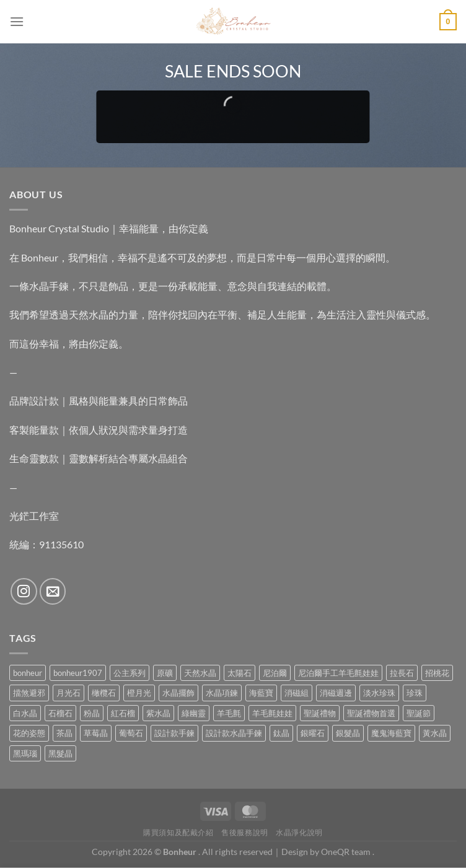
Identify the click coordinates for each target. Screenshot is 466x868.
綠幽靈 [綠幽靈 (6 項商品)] (194, 713)
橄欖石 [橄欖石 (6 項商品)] (104, 693)
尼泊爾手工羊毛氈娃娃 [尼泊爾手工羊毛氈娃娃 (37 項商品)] (338, 673)
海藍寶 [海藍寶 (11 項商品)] (261, 693)
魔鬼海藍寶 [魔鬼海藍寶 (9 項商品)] (391, 733)
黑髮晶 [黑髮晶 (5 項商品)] (60, 753)
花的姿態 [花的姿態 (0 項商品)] (29, 733)
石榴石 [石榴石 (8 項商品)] (60, 713)
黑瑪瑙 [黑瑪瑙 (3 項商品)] (25, 753)
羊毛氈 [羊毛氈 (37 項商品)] (229, 713)
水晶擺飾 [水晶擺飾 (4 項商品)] (178, 693)
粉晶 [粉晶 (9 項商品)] (92, 713)
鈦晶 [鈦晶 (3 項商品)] (281, 733)
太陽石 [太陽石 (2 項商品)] (240, 673)
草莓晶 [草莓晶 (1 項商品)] (96, 733)
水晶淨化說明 (299, 832)
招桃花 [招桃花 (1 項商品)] (437, 673)
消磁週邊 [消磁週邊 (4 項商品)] (336, 693)
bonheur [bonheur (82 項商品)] (28, 673)
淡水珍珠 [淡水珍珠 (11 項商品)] (379, 693)
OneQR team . (348, 852)
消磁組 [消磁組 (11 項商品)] (297, 693)
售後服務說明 (245, 832)
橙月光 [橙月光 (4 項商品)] (139, 693)
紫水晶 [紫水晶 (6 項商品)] (158, 713)
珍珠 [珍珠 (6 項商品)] (415, 693)
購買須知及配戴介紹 (178, 832)
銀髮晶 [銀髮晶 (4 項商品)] (348, 733)
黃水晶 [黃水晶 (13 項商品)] (435, 733)
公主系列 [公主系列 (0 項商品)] (130, 673)
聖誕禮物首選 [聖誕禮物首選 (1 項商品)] (371, 713)
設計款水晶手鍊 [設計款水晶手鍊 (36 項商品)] (234, 733)
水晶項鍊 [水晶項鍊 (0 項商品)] (222, 693)
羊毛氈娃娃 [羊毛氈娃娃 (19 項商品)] (272, 713)
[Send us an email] (53, 591)
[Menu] (17, 21)
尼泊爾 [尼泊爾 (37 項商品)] (275, 673)
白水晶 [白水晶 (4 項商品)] (25, 713)
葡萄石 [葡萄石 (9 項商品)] (131, 733)
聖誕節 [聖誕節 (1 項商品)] (419, 713)
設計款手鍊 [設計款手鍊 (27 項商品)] (174, 733)
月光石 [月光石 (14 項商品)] (68, 693)
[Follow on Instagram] (24, 591)
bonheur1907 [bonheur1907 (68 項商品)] (78, 673)
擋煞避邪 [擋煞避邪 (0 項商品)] (29, 693)
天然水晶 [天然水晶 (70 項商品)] (200, 673)
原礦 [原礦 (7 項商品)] (165, 673)
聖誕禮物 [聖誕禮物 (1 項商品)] (320, 713)
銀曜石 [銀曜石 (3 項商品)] (313, 733)
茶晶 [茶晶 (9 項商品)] (64, 733)
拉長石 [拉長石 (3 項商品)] (402, 673)
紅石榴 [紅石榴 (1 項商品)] (123, 713)
